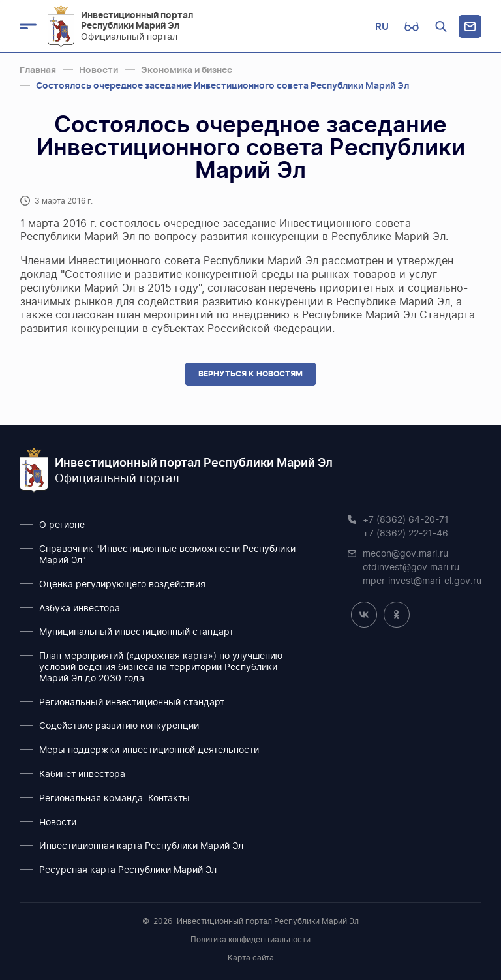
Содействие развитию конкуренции (119, 726)
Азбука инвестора (80, 609)
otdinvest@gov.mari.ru (411, 568)
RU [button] (382, 26)
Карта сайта (251, 958)
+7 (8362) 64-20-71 (406, 520)
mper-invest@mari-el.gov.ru (422, 581)
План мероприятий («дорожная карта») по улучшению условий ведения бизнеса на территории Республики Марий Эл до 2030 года (161, 667)
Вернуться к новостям (250, 374)
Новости (58, 823)
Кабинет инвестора (82, 774)
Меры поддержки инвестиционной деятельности (149, 750)
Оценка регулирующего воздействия (122, 585)
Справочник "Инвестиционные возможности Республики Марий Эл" (167, 555)
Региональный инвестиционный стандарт (132, 703)
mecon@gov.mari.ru (405, 554)
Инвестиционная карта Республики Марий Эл (141, 846)
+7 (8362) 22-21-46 (405, 534)
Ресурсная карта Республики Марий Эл (128, 870)
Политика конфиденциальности (250, 940)
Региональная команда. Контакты (114, 799)
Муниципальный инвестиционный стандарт (136, 632)
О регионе (62, 525)
